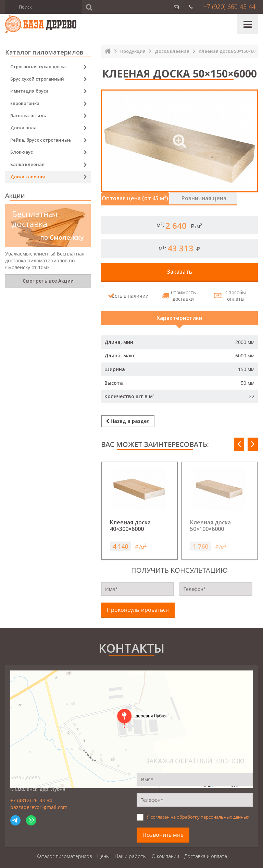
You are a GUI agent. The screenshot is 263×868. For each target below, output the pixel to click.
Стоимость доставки (180, 295)
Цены (103, 851)
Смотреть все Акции (48, 281)
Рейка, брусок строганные (41, 140)
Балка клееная (27, 164)
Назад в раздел (128, 417)
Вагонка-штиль (28, 116)
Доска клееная (28, 177)
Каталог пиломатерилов (64, 851)
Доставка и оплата (206, 851)
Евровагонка (25, 103)
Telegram (15, 816)
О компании (165, 851)
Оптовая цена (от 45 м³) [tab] (139, 198)
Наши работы (131, 851)
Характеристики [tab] (179, 316)
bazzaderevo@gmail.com (39, 802)
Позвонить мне (163, 830)
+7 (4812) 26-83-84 (31, 795)
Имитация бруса (29, 91)
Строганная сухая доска (38, 67)
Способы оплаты (231, 295)
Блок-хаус (22, 152)
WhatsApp (31, 816)
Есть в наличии (130, 295)
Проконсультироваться (138, 605)
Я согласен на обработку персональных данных (198, 812)
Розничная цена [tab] (217, 198)
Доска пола (23, 128)
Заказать (180, 271)
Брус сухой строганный (37, 79)
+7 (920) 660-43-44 (229, 7)
